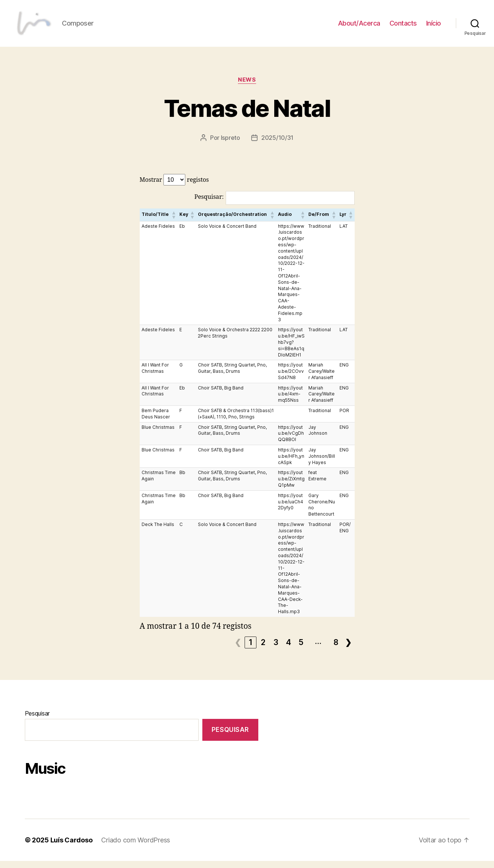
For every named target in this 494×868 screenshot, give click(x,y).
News (247, 87)
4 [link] (289, 649)
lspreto (231, 145)
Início (434, 27)
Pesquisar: (209, 204)
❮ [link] (238, 649)
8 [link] (336, 649)
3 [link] (276, 649)
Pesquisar (37, 720)
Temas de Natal (247, 116)
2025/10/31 (277, 145)
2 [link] (263, 649)
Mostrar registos (174, 187)
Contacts (403, 27)
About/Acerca (359, 27)
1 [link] (251, 649)
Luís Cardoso (72, 847)
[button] (173, 222)
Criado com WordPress (136, 847)
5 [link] (301, 649)
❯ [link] (349, 649)
